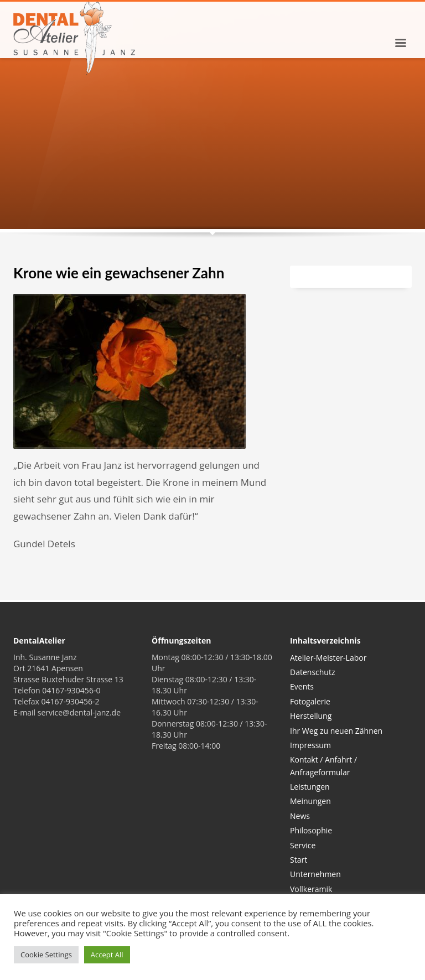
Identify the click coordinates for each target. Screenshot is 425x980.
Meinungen (310, 801)
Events (302, 686)
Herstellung (311, 716)
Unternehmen (315, 874)
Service (303, 845)
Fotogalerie (310, 701)
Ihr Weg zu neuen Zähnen (336, 731)
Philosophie (311, 830)
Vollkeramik (311, 889)
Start (299, 860)
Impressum (310, 745)
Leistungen (310, 787)
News (300, 816)
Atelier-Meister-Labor (328, 658)
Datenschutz (312, 672)
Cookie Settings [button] (46, 955)
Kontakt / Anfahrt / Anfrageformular (323, 766)
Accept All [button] (107, 955)
